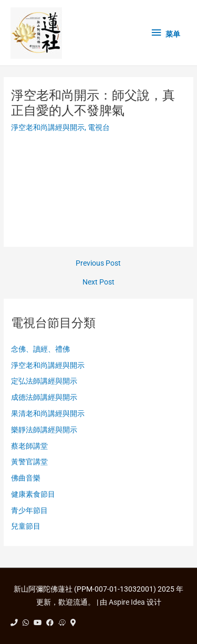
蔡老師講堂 (29, 446)
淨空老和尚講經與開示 (48, 127)
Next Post (98, 282)
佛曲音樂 (26, 478)
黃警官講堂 (29, 462)
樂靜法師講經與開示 (44, 430)
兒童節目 (26, 526)
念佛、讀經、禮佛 (40, 349)
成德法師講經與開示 (44, 397)
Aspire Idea (127, 602)
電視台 (99, 127)
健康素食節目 (33, 494)
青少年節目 (29, 510)
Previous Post (98, 264)
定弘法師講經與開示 (44, 381)
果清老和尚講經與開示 (48, 413)
